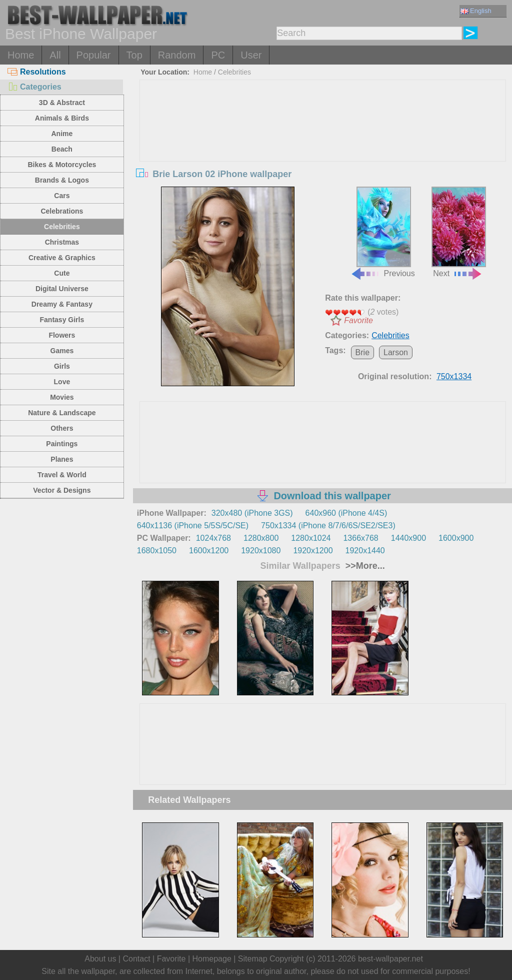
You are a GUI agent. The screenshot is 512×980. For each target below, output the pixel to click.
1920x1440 (365, 551)
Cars (62, 196)
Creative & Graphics (62, 258)
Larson (396, 352)
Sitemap (253, 959)
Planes (62, 459)
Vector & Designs (62, 490)
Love (62, 382)
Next (459, 232)
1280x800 (261, 538)
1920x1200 (313, 551)
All (55, 55)
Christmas (62, 242)
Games (62, 351)
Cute (62, 273)
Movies (62, 397)
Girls (62, 366)
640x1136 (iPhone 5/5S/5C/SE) (193, 526)
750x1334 (454, 376)
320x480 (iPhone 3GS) (252, 513)
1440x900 (408, 538)
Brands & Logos (62, 180)
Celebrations (62, 211)
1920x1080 (261, 551)
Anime (62, 134)
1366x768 (360, 538)
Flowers (62, 335)
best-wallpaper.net (390, 959)
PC (218, 55)
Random (177, 55)
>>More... (364, 566)
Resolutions (37, 72)
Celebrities (62, 227)
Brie (362, 352)
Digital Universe (62, 289)
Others (62, 428)
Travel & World (62, 475)
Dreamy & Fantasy (62, 304)
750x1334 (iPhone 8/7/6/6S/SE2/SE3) (328, 526)
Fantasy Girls (62, 320)
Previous (382, 232)
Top (134, 55)
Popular (94, 55)
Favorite (358, 320)
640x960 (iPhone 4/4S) (346, 513)
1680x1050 (157, 551)
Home (21, 55)
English (476, 11)
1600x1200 (209, 551)
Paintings (62, 444)
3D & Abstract (62, 103)
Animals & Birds (62, 118)
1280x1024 (311, 538)
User (251, 55)
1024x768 (213, 538)
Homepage (212, 959)
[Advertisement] (323, 155)
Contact (136, 959)
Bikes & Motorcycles (62, 165)
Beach (62, 149)
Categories (34, 87)
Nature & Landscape (62, 413)
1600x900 (456, 538)
